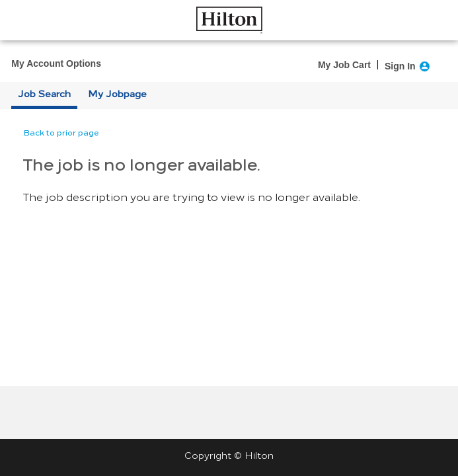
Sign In (400, 66)
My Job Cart (344, 65)
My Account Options (56, 63)
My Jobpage (117, 94)
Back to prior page (61, 133)
